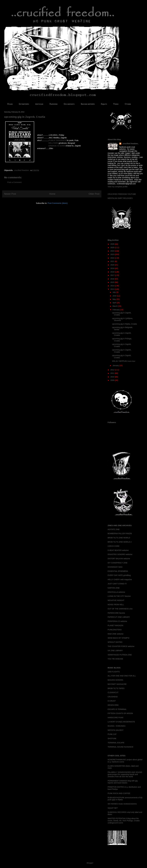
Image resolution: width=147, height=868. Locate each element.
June (115, 296)
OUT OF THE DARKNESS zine (120, 609)
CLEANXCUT (113, 692)
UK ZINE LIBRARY (115, 651)
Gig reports (69, 104)
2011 (113, 373)
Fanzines (53, 104)
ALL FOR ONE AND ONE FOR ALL (122, 676)
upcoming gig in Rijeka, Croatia (125, 324)
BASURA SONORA (115, 680)
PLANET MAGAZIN (115, 625)
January (116, 365)
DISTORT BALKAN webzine (119, 559)
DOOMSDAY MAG (115, 567)
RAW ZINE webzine (115, 634)
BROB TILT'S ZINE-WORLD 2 (120, 542)
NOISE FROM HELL (116, 605)
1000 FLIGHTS (114, 672)
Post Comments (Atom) (58, 203)
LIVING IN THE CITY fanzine (119, 596)
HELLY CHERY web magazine (120, 579)
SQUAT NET (113, 808)
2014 (113, 286)
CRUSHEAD (113, 697)
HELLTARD (53, 143)
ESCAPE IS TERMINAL (117, 709)
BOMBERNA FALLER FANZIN (120, 533)
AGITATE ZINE (114, 529)
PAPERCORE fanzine (116, 613)
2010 (113, 377)
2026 (113, 244)
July (114, 292)
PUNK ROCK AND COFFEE (119, 793)
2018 (113, 272)
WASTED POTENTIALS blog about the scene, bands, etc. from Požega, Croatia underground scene (124, 821)
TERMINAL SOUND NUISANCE (120, 747)
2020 (113, 265)
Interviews (24, 104)
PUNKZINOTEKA (115, 630)
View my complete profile (118, 187)
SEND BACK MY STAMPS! (118, 638)
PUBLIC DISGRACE (57, 140)
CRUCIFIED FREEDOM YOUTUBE (122, 194)
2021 (113, 261)
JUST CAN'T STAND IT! (117, 584)
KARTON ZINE (114, 588)
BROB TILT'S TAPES (116, 688)
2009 (113, 380)
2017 (113, 275)
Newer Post (10, 194)
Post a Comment (14, 182)
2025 (113, 248)
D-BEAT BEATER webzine (118, 550)
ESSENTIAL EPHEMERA (118, 571)
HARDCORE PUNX (115, 718)
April (115, 303)
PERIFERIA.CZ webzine (117, 621)
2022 (113, 258)
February (116, 310)
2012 (113, 370)
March (115, 306)
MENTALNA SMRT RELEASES (120, 198)
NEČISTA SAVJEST (116, 730)
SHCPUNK (112, 738)
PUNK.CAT (112, 734)
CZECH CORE (114, 546)
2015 (113, 282)
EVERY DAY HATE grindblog (119, 575)
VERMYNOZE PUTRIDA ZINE (120, 655)
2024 (113, 251)
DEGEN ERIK (113, 705)
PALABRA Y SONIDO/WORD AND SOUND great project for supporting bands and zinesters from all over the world (125, 774)
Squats (104, 104)
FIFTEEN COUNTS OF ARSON (120, 713)
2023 (113, 254)
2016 (113, 279)
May (114, 299)
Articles (39, 104)
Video (116, 104)
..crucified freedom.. (130, 144)
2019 (113, 268)
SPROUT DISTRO (115, 642)
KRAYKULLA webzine (116, 592)
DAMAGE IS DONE (57, 146)
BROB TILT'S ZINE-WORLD (119, 538)
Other (128, 104)
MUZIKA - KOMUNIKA (117, 726)
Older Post (94, 194)
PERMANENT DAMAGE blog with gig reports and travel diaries (123, 782)
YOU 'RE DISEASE (115, 659)
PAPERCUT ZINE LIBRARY (119, 617)
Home (10, 104)
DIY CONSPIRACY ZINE (118, 563)
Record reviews (88, 104)
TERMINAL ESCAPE (116, 743)
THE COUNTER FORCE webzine (121, 646)
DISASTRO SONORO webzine (120, 554)
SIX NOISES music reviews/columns (122, 804)
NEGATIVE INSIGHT (116, 600)
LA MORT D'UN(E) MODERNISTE (121, 722)
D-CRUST (112, 701)
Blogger (90, 863)
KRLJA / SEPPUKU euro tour (124, 361)
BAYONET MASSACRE (117, 684)
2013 (113, 289)
